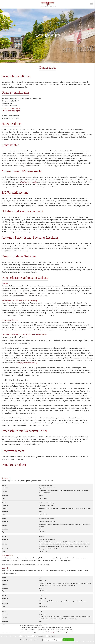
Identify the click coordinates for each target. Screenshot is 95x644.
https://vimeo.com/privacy (27, 363)
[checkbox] (21, 636)
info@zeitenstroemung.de (11, 108)
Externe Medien (38, 636)
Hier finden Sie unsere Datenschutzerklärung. (59, 633)
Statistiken (51, 636)
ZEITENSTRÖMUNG (48, 7)
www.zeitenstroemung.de (11, 111)
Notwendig (25, 636)
